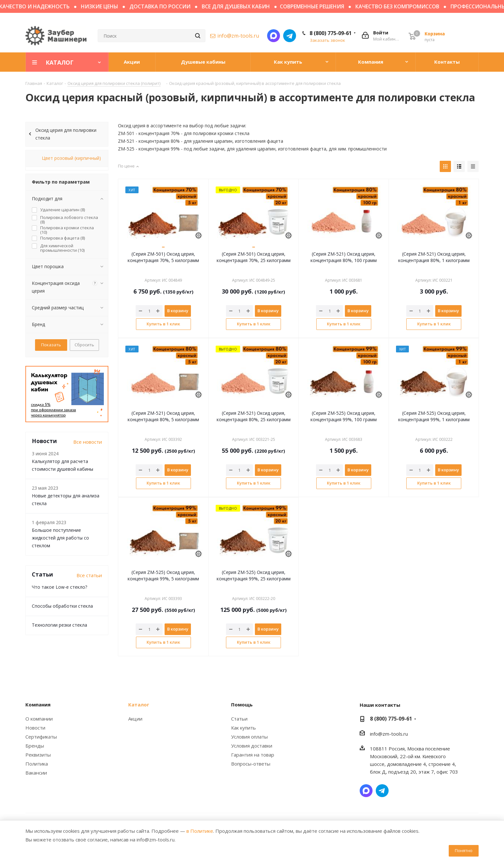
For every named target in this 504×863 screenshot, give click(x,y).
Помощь (242, 704)
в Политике (200, 831)
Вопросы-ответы (251, 764)
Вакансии (36, 773)
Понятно (464, 850)
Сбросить (84, 345)
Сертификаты (41, 737)
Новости (35, 728)
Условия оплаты (249, 737)
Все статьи (89, 575)
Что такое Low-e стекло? (59, 587)
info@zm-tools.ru (238, 36)
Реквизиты (38, 755)
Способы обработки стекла (62, 606)
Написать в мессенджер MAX (274, 36)
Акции (135, 719)
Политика (37, 764)
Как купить (243, 728)
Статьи (239, 719)
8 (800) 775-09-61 (331, 33)
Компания (38, 704)
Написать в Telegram (290, 36)
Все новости (88, 442)
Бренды (35, 746)
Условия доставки (252, 746)
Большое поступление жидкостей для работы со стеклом (60, 538)
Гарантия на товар (253, 755)
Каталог (139, 704)
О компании (39, 719)
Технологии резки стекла (59, 625)
